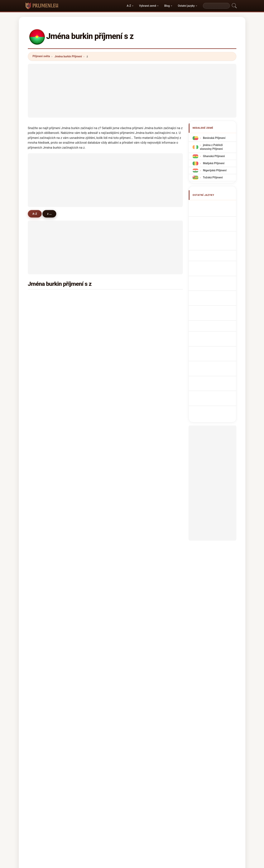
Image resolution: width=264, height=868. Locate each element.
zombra (148, 418)
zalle (146, 306)
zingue (42, 418)
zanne (147, 371)
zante (147, 455)
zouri (41, 427)
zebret (42, 437)
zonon (94, 437)
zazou (42, 558)
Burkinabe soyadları (214, 319)
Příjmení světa (41, 56)
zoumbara (97, 409)
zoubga (95, 418)
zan (145, 399)
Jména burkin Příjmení (68, 56)
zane (41, 539)
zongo (42, 297)
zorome (95, 325)
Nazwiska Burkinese (215, 261)
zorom (147, 353)
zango (42, 315)
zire (93, 539)
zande (42, 567)
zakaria (43, 604)
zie (40, 474)
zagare (95, 548)
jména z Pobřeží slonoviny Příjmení (211, 147)
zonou (147, 390)
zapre (147, 483)
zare (93, 362)
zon (40, 399)
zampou (96, 353)
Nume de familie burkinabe (211, 303)
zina (41, 390)
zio (92, 381)
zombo (95, 465)
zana (94, 530)
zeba (146, 334)
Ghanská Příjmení (214, 156)
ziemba (148, 567)
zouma (147, 437)
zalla (41, 446)
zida (41, 306)
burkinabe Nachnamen (216, 230)
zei (40, 586)
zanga (94, 427)
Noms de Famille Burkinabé (211, 221)
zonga (147, 381)
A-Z (129, 6)
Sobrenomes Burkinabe (217, 254)
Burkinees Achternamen (208, 270)
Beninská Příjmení (214, 138)
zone (94, 474)
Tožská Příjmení (212, 178)
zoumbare (97, 520)
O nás (105, 815)
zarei (94, 502)
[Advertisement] (132, 91)
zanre (147, 362)
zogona (148, 520)
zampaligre (45, 343)
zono (94, 390)
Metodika (88, 815)
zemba (42, 371)
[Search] (216, 6)
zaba (41, 455)
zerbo (147, 297)
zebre (147, 465)
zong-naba (150, 409)
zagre (41, 325)
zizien (42, 465)
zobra (94, 558)
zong (94, 576)
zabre (94, 306)
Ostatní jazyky (186, 6)
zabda (94, 446)
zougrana (149, 502)
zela (146, 511)
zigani (94, 455)
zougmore (97, 334)
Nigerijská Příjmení (214, 170)
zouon (94, 399)
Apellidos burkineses (215, 205)
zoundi (95, 315)
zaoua (147, 548)
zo (145, 576)
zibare (147, 492)
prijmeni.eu (132, 800)
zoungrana (97, 297)
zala (41, 576)
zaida (147, 586)
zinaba (147, 427)
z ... (50, 214)
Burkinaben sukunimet (216, 286)
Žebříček (121, 815)
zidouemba (45, 334)
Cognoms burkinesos (216, 246)
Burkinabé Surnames (215, 212)
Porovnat (140, 815)
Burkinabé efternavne (215, 279)
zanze (42, 502)
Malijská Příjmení (213, 163)
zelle (146, 558)
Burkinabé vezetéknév (216, 294)
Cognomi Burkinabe (214, 238)
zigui (94, 567)
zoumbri (43, 492)
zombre (43, 353)
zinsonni (96, 492)
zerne (147, 446)
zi (39, 520)
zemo (41, 595)
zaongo (95, 483)
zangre (147, 325)
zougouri (44, 409)
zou (93, 511)
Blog (167, 6)
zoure (94, 371)
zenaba (95, 586)
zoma (147, 343)
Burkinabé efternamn (215, 312)
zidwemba (44, 483)
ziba (93, 343)
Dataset (158, 815)
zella (146, 539)
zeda (41, 530)
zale (41, 548)
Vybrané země (148, 6)
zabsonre (44, 362)
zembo (95, 595)
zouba (42, 511)
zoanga (43, 381)
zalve (146, 595)
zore (146, 315)
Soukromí (176, 815)
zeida (146, 530)
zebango (149, 474)
